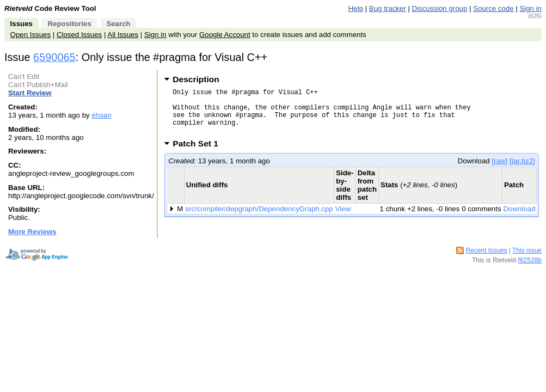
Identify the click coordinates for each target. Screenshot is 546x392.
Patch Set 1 (199, 153)
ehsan (101, 115)
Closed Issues (79, 35)
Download (520, 219)
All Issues (123, 35)
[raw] (499, 171)
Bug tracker (388, 8)
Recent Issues (486, 250)
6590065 (54, 57)
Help (356, 8)
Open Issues (30, 35)
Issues (22, 24)
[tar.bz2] (522, 171)
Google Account (225, 35)
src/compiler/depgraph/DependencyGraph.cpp (259, 219)
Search (118, 24)
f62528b (530, 260)
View (343, 219)
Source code (493, 8)
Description (196, 79)
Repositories (69, 24)
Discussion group (440, 8)
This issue (527, 250)
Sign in (530, 8)
